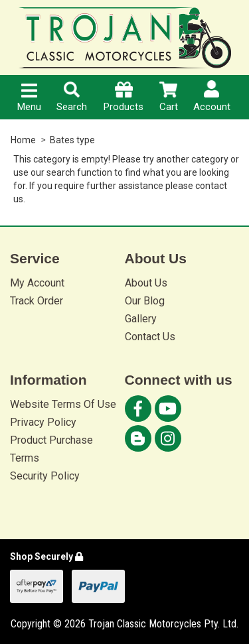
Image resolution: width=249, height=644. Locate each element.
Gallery (141, 319)
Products (124, 97)
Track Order (37, 301)
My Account (37, 283)
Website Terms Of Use (63, 404)
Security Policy (45, 476)
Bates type (72, 140)
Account (212, 97)
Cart (169, 97)
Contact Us (150, 337)
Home (23, 140)
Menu (29, 98)
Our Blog (145, 301)
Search (72, 97)
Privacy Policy (43, 422)
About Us (146, 283)
